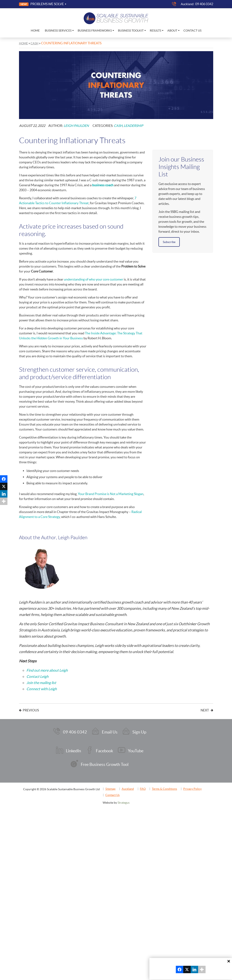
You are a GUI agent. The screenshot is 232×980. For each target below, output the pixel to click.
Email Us (109, 731)
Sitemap (112, 785)
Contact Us (192, 31)
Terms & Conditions (170, 785)
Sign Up (138, 731)
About (172, 31)
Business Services (58, 31)
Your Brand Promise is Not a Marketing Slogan (111, 494)
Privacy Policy (200, 785)
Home (35, 31)
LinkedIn (74, 749)
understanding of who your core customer (93, 279)
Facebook (104, 749)
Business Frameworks (95, 31)
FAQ (147, 785)
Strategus (124, 799)
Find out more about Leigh (47, 670)
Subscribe (169, 242)
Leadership (133, 125)
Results (155, 31)
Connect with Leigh (42, 689)
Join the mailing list (42, 682)
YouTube (134, 749)
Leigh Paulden (76, 125)
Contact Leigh (38, 676)
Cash (118, 125)
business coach (103, 185)
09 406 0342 (204, 4)
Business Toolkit (131, 31)
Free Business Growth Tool (104, 761)
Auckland (131, 785)
